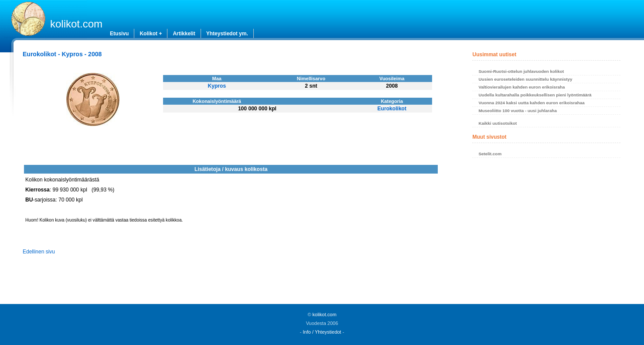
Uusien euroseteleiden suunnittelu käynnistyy (525, 79)
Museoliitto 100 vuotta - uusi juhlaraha (517, 111)
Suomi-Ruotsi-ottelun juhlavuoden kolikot (521, 71)
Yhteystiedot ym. (227, 34)
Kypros (217, 86)
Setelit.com (490, 154)
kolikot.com (76, 24)
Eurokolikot (392, 109)
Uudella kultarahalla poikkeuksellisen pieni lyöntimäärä (535, 95)
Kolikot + (151, 34)
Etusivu (119, 34)
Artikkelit (184, 34)
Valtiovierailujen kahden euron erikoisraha (521, 87)
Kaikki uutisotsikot (497, 123)
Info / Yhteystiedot (322, 332)
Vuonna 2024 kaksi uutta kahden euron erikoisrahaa (531, 103)
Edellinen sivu (39, 252)
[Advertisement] (546, 233)
